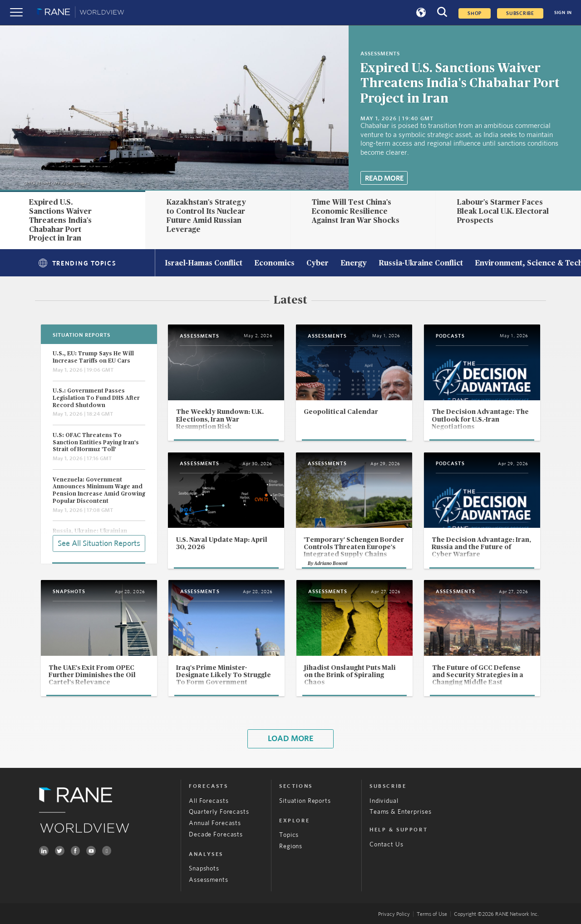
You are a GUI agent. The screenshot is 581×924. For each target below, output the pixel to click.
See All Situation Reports (99, 544)
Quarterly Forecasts (219, 812)
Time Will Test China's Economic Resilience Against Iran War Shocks (356, 211)
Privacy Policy (394, 914)
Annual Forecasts (215, 823)
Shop (475, 13)
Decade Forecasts (216, 835)
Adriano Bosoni (331, 564)
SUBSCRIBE (520, 13)
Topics (289, 835)
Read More (384, 178)
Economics (274, 264)
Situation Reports (305, 801)
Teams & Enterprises (400, 812)
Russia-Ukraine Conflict (421, 264)
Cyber (318, 264)
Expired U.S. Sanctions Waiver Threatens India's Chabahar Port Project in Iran (460, 84)
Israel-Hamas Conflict (204, 264)
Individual (384, 801)
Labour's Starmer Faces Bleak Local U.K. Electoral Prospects (503, 211)
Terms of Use (432, 914)
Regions (291, 846)
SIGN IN (563, 13)
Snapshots (204, 869)
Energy (354, 264)
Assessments (209, 880)
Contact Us (387, 845)
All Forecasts (209, 801)
